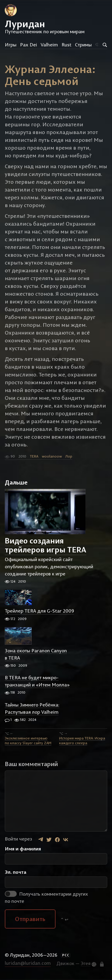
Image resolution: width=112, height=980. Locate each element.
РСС (66, 955)
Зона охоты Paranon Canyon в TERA (36, 654)
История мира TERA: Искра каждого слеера (82, 740)
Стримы (83, 45)
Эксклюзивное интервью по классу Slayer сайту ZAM (28, 740)
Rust (66, 45)
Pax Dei (29, 45)
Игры (11, 45)
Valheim (49, 45)
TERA (34, 456)
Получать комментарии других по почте (46, 897)
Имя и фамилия (23, 849)
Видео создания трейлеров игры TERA (46, 545)
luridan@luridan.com (28, 963)
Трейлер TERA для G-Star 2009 (39, 611)
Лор (69, 456)
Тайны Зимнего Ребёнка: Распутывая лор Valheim (32, 708)
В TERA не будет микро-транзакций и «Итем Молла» (37, 681)
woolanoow (52, 456)
